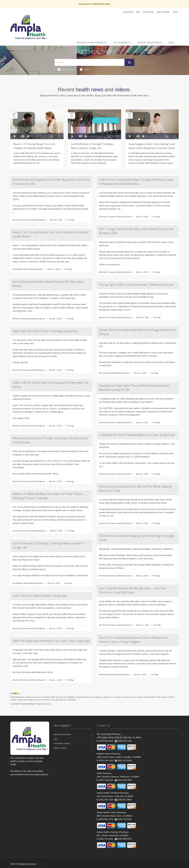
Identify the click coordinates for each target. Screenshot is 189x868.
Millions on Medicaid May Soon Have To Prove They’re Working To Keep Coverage (48, 496)
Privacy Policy (60, 748)
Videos (85, 69)
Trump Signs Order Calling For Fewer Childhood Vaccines (136, 285)
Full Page (71, 220)
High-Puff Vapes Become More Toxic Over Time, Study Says (51, 641)
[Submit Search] (129, 62)
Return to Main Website (91, 42)
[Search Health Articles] (90, 62)
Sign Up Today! (163, 12)
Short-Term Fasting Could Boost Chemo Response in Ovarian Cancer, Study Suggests (133, 640)
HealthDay (30, 704)
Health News (66, 69)
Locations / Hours (62, 744)
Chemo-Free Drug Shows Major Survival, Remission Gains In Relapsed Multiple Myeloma (136, 182)
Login (175, 12)
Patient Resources (149, 42)
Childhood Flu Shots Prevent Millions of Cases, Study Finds (137, 435)
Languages (128, 12)
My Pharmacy (122, 42)
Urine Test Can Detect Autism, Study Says (40, 596)
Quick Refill (148, 12)
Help (138, 12)
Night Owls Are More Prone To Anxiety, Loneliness (45, 331)
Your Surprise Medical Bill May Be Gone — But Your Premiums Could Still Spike (133, 590)
